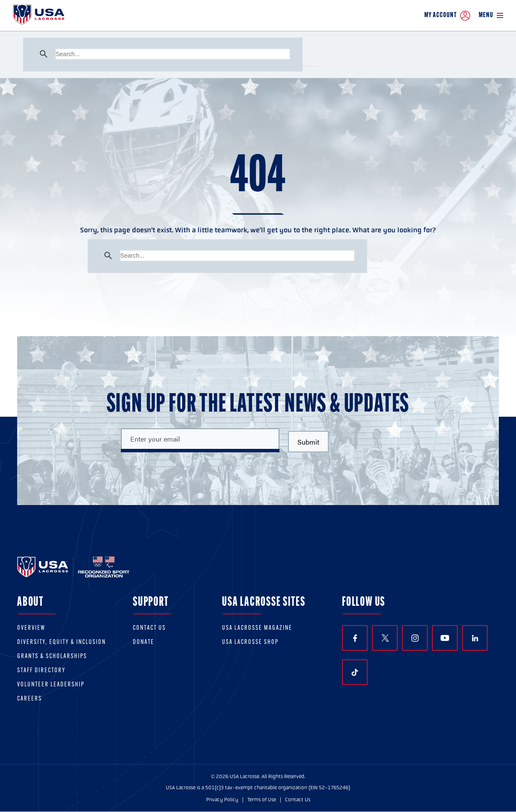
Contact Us (149, 628)
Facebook (355, 638)
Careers (30, 699)
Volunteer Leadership (51, 685)
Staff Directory (41, 671)
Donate (144, 642)
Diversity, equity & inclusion (61, 642)
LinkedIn (475, 638)
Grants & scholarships (52, 657)
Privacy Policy (222, 800)
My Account (447, 16)
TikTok (355, 673)
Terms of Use (262, 800)
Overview (31, 628)
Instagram (415, 638)
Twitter (385, 638)
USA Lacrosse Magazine (257, 628)
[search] (173, 54)
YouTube (445, 638)
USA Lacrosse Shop (250, 642)
